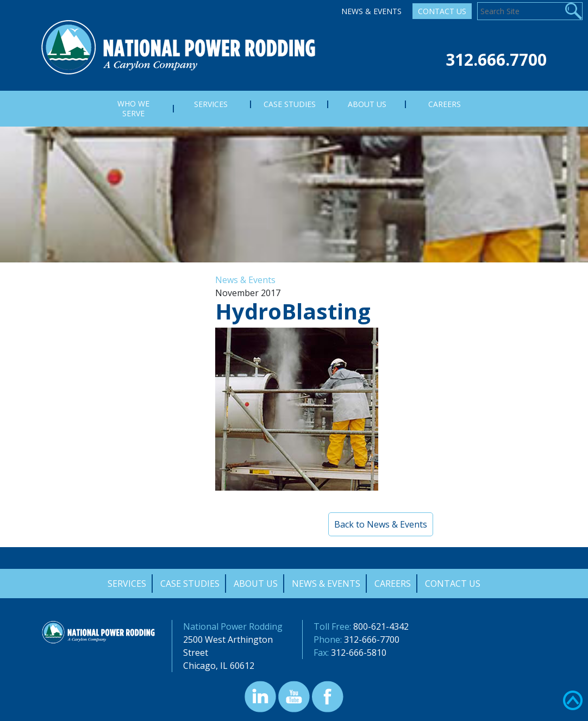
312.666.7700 (496, 59)
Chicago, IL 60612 (219, 666)
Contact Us (442, 11)
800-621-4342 (381, 626)
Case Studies (190, 584)
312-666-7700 (372, 640)
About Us (256, 584)
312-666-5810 (359, 653)
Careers (393, 584)
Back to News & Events (381, 524)
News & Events (371, 11)
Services (127, 584)
